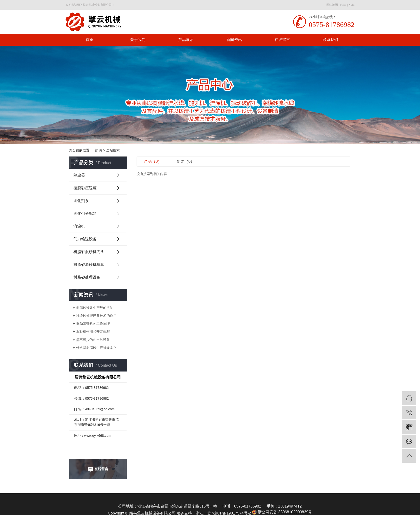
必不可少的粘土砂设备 (93, 340)
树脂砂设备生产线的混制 (95, 308)
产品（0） (153, 161)
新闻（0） (186, 161)
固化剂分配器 (85, 213)
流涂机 (79, 226)
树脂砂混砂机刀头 (89, 252)
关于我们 (138, 40)
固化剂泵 (81, 201)
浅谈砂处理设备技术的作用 (96, 316)
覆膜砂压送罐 (85, 188)
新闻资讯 (234, 40)
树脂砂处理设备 (87, 277)
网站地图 (332, 5)
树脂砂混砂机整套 (89, 264)
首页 (90, 40)
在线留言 (282, 40)
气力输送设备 (85, 239)
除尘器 (79, 175)
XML (351, 5)
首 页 (98, 150)
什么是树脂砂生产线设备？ (96, 348)
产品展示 (186, 40)
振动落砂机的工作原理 (93, 324)
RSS (343, 5)
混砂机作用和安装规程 (93, 332)
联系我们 (330, 40)
